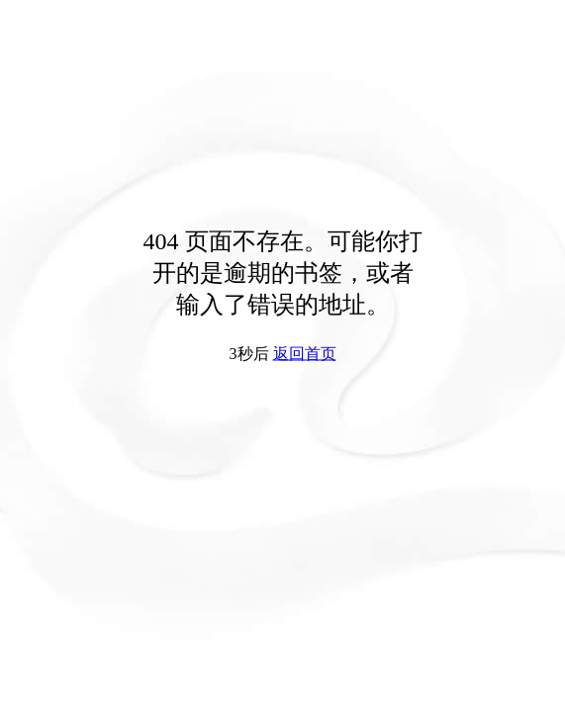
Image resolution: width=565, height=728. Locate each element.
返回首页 (305, 354)
